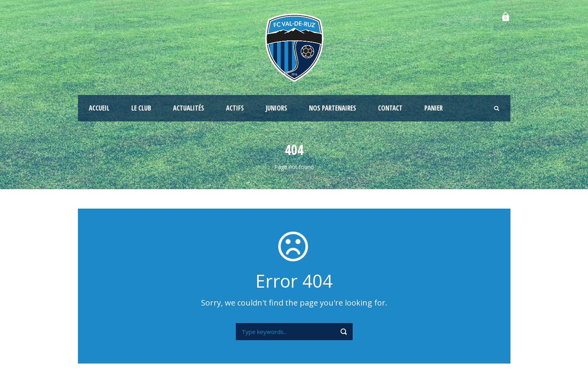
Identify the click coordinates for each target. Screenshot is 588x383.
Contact (390, 108)
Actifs (235, 108)
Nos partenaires (333, 108)
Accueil (99, 108)
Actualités (189, 108)
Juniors (276, 108)
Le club (141, 108)
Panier (433, 108)
